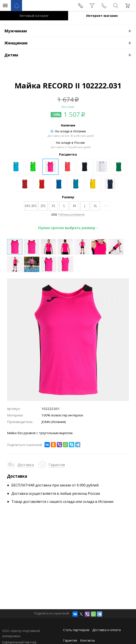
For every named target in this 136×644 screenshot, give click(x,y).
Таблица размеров (71, 214)
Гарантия (57, 465)
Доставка (26, 465)
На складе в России (68, 143)
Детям (70, 55)
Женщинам (70, 43)
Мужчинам (70, 31)
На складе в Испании (68, 131)
